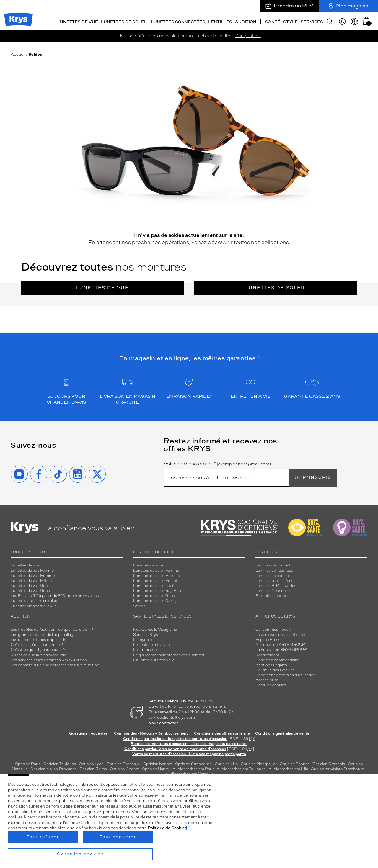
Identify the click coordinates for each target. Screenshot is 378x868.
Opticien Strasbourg (193, 763)
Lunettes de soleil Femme (156, 570)
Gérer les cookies (271, 684)
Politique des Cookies (275, 669)
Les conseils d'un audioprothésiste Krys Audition (55, 664)
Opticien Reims (93, 768)
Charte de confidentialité (277, 659)
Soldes (139, 605)
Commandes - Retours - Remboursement (151, 733)
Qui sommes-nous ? (274, 629)
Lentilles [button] (220, 21)
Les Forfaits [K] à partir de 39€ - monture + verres (55, 595)
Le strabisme (145, 649)
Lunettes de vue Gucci (31, 590)
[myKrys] (342, 21)
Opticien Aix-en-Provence (53, 768)
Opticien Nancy (156, 768)
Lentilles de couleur (273, 575)
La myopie (142, 639)
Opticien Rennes (295, 763)
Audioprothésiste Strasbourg (338, 768)
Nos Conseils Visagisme (155, 629)
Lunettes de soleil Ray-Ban (157, 590)
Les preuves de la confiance (280, 634)
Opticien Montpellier (259, 763)
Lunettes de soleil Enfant (155, 580)
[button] (366, 20)
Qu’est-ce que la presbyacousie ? (40, 654)
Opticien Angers (124, 768)
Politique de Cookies (167, 828)
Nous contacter (163, 722)
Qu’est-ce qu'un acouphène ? (37, 644)
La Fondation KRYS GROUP (281, 649)
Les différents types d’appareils (38, 639)
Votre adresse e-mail (217, 463)
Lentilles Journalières (274, 580)
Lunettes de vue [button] (78, 21)
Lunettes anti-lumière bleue (35, 600)
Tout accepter (118, 837)
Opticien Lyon (91, 763)
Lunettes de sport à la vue (34, 605)
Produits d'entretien (274, 595)
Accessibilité (267, 679)
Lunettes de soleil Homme (157, 575)
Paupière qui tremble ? (154, 659)
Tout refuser (43, 837)
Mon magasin (348, 6)
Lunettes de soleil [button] (124, 21)
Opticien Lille (226, 763)
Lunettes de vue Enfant (31, 580)
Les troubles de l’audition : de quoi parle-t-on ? (52, 629)
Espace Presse (269, 639)
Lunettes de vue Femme (32, 570)
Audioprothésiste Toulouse (241, 768)
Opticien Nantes (158, 763)
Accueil (18, 54)
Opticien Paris (28, 763)
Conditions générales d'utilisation (286, 674)
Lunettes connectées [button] (178, 21)
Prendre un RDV (289, 6)
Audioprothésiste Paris (193, 768)
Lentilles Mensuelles (273, 590)
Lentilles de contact (273, 565)
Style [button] (290, 21)
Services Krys (146, 634)
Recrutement (267, 654)
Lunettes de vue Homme (33, 575)
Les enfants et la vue (151, 644)
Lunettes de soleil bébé (154, 585)
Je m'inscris (313, 477)
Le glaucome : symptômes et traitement (169, 654)
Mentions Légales (271, 664)
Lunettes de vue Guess (31, 585)
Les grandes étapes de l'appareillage (43, 634)
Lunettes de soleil (276, 287)
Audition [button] (246, 21)
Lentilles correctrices (274, 570)
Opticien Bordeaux (123, 763)
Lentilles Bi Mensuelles (276, 585)
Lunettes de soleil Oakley (155, 600)
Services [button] (312, 21)
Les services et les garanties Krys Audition (49, 659)
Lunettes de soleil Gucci (154, 595)
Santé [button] (273, 21)
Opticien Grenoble (329, 763)
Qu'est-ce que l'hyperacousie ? (38, 649)
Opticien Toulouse (60, 763)
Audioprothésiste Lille (288, 768)
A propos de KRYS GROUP (280, 644)
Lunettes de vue (102, 287)
